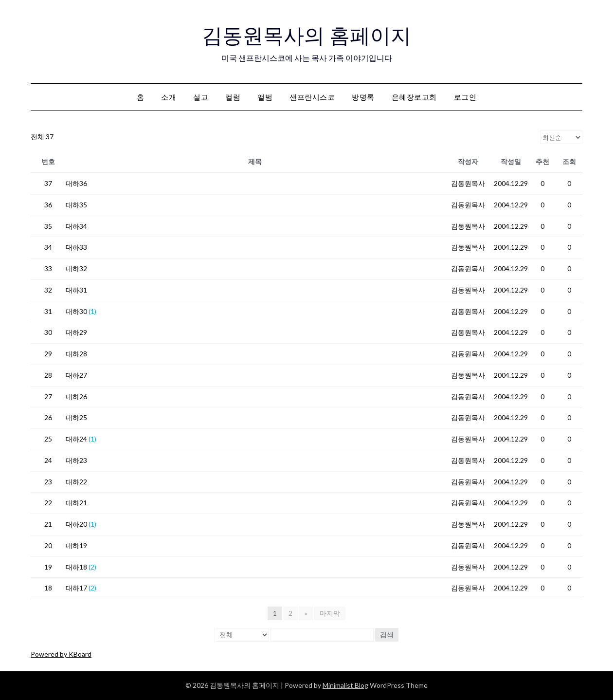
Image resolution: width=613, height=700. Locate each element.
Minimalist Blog (345, 685)
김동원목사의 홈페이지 (307, 35)
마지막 (329, 613)
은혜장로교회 (414, 97)
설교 (201, 97)
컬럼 (233, 97)
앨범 (265, 97)
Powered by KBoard (61, 654)
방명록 (363, 97)
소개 (169, 97)
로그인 (465, 97)
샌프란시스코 (312, 97)
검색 (387, 635)
